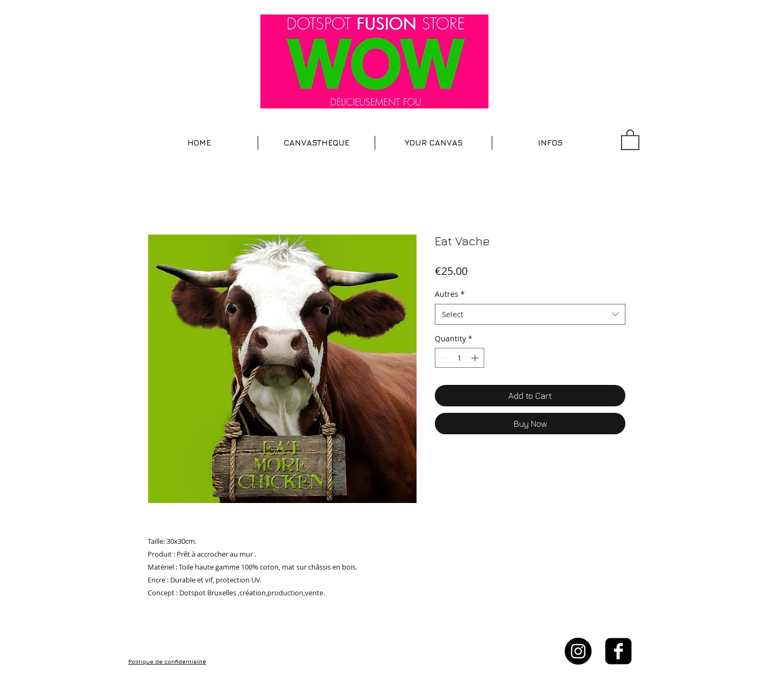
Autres (450, 294)
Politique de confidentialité (167, 661)
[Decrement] (443, 358)
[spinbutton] (460, 358)
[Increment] (476, 358)
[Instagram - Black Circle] (578, 651)
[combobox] (530, 314)
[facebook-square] (618, 651)
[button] (316, 143)
